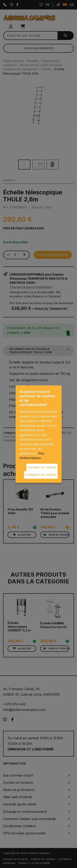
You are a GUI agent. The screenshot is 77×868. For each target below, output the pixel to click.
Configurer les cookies (41, 475)
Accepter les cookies (42, 467)
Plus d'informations (32, 456)
